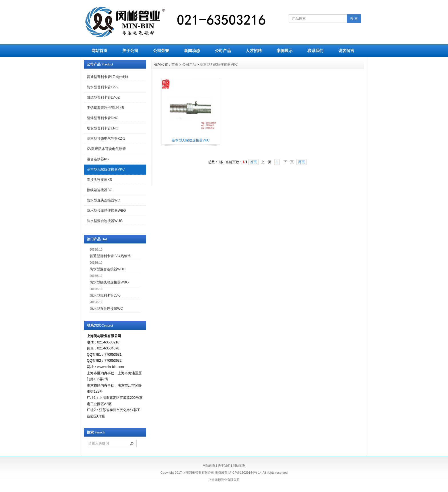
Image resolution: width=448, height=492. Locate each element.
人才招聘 (254, 51)
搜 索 (354, 19)
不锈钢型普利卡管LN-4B (105, 108)
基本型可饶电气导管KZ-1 (106, 139)
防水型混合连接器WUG (105, 221)
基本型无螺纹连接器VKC (106, 169)
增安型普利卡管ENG (103, 128)
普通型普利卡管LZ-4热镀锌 (108, 77)
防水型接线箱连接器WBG (106, 211)
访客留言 (346, 51)
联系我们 (315, 51)
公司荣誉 (161, 51)
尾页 (301, 162)
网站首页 (99, 51)
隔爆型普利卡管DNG (103, 118)
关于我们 (224, 465)
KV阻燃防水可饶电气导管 (106, 149)
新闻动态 (192, 51)
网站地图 (239, 465)
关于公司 (130, 51)
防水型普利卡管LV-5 (102, 87)
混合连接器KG (98, 159)
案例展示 (285, 51)
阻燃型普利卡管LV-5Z (103, 97)
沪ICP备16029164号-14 (245, 473)
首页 (175, 65)
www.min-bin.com (111, 367)
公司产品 (223, 51)
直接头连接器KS (99, 180)
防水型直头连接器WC (103, 200)
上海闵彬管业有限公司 (224, 480)
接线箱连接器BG (100, 190)
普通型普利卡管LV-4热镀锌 (110, 256)
